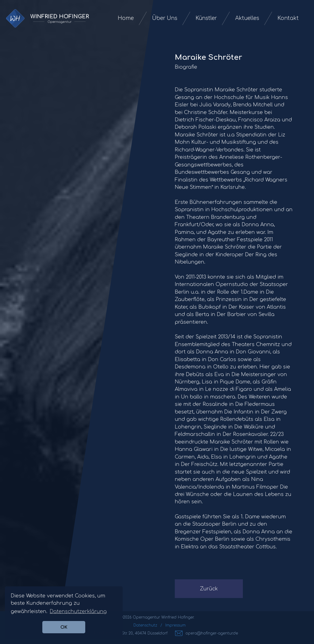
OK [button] (64, 627)
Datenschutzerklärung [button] (78, 612)
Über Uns (165, 18)
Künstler (206, 18)
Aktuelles (247, 18)
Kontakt (288, 18)
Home (126, 18)
